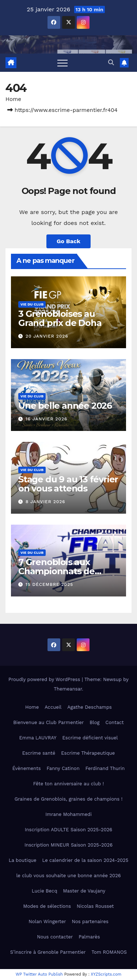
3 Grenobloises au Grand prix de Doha (60, 318)
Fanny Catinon (63, 768)
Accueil (53, 707)
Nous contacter (55, 937)
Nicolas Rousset (95, 906)
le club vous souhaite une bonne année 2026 (68, 876)
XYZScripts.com (106, 974)
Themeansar (68, 689)
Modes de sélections (47, 906)
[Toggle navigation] (62, 63)
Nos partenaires (90, 921)
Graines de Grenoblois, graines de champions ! (68, 799)
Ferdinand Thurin (105, 768)
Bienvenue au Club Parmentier (48, 722)
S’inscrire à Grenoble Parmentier (48, 952)
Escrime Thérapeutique (88, 753)
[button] (111, 63)
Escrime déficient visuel (90, 738)
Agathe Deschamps (90, 707)
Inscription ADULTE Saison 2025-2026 (68, 830)
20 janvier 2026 (47, 336)
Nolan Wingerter (47, 921)
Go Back (68, 241)
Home (13, 99)
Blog (94, 722)
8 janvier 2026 (45, 502)
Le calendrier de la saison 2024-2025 (85, 860)
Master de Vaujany (84, 891)
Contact (115, 722)
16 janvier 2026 (46, 419)
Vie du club (32, 304)
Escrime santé (39, 753)
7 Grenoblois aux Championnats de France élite (56, 571)
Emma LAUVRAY (38, 738)
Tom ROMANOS (109, 952)
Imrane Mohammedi (68, 814)
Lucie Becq (45, 891)
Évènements (27, 768)
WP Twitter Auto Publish (39, 974)
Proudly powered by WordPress (45, 679)
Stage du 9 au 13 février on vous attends (68, 484)
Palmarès (89, 937)
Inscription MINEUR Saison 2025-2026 (68, 845)
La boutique (23, 860)
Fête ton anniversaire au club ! (68, 784)
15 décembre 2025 (49, 584)
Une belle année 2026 (65, 406)
